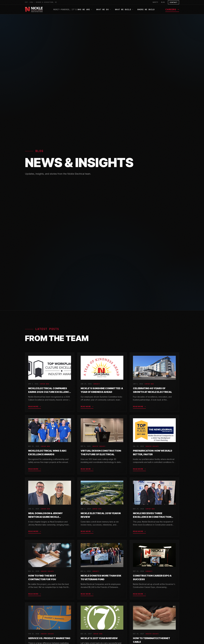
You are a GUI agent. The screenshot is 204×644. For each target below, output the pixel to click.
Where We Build (146, 9)
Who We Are (85, 9)
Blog (163, 2)
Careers (172, 9)
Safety (155, 2)
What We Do (104, 9)
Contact (174, 2)
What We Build (124, 9)
